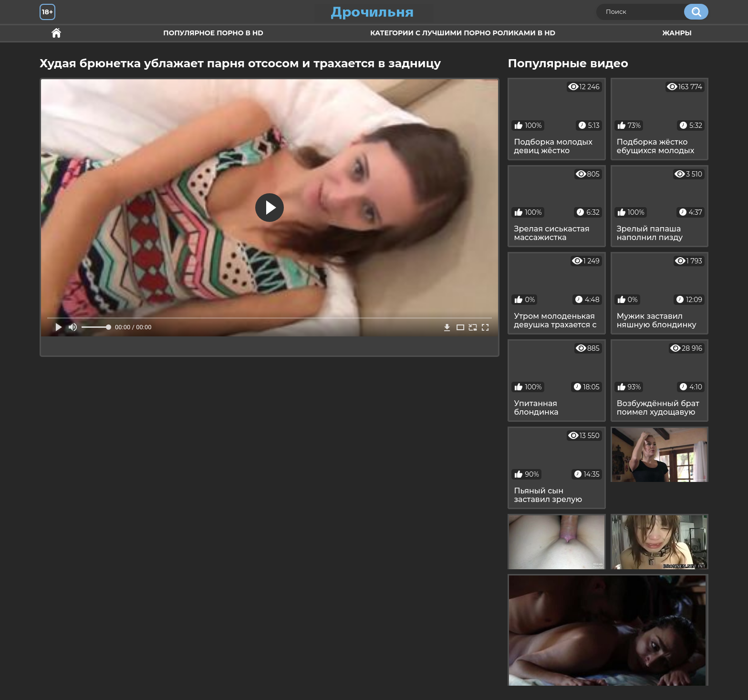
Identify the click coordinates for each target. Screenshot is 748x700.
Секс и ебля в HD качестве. (56, 33)
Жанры (677, 33)
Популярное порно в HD (213, 33)
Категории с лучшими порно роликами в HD (463, 33)
